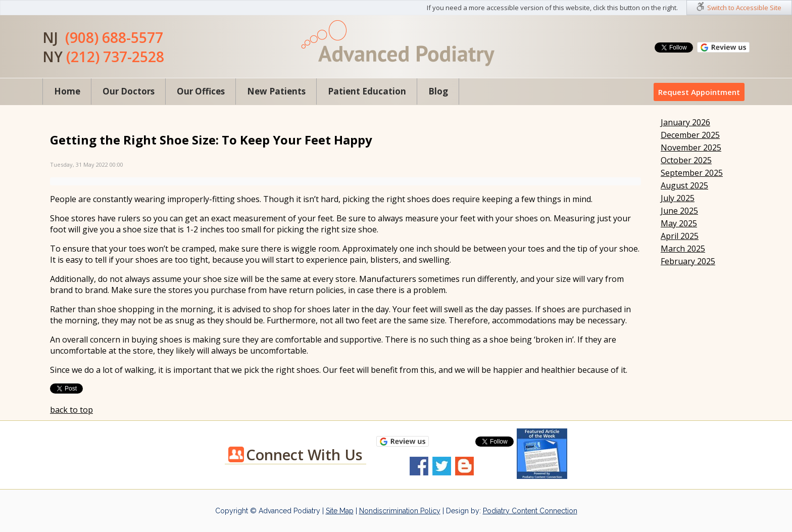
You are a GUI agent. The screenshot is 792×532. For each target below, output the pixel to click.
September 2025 (692, 173)
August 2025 (684, 185)
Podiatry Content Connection (530, 511)
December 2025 (690, 135)
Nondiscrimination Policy (400, 511)
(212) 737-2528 (115, 57)
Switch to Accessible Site (744, 8)
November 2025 (691, 148)
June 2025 (679, 211)
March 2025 (683, 249)
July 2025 (678, 198)
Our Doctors (129, 91)
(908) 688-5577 (114, 37)
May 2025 (679, 223)
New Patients (276, 91)
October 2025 (686, 160)
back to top (71, 410)
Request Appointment (699, 92)
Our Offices (201, 91)
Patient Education (367, 91)
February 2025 (688, 261)
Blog (438, 91)
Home (67, 91)
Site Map (340, 511)
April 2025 (680, 236)
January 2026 (685, 122)
